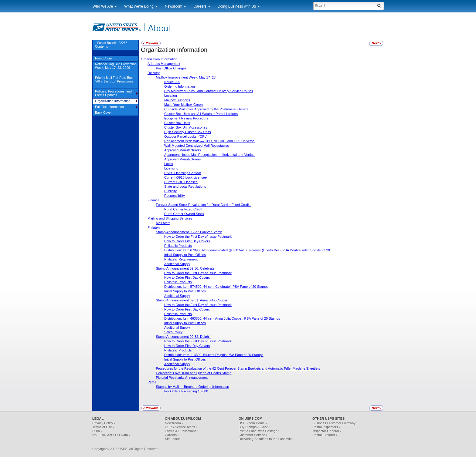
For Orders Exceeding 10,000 (186, 391)
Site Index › (173, 439)
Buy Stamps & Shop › (255, 427)
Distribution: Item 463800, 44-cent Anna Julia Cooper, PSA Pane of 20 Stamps (222, 318)
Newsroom (173, 6)
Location (171, 96)
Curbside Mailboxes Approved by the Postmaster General (207, 109)
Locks (169, 164)
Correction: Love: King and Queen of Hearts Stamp (194, 373)
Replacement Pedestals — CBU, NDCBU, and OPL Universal (210, 141)
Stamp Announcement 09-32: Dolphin (184, 337)
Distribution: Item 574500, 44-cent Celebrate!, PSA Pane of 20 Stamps (216, 287)
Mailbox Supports (177, 100)
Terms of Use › (103, 427)
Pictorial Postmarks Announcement (182, 378)
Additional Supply (177, 264)
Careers (200, 6)
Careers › (172, 435)
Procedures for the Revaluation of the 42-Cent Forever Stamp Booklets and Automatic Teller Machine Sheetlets (238, 368)
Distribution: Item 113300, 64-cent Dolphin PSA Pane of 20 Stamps (214, 355)
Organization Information (159, 59)
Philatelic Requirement (181, 259)
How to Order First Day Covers (187, 241)
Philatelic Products (178, 246)
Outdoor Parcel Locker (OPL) (186, 136)
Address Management (164, 64)
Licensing (171, 168)
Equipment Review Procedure (186, 118)
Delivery (154, 73)
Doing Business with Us (237, 6)
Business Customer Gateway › (335, 423)
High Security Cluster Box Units (187, 132)
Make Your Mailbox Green (184, 105)
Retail (152, 382)
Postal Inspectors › (326, 427)
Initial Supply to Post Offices (185, 255)
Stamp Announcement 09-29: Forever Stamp (189, 232)
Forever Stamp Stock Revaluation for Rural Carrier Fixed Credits (204, 205)
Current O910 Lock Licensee (185, 177)
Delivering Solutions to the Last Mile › (266, 439)
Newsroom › (174, 423)
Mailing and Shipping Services (170, 218)
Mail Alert (163, 223)
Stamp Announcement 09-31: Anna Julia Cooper (192, 300)
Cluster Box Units (177, 123)
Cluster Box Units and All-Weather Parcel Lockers (201, 114)
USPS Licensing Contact (182, 173)
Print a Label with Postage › (259, 431)
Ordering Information (180, 86)
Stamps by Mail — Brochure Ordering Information (193, 387)
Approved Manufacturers (182, 150)
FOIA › (97, 431)
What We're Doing (139, 6)
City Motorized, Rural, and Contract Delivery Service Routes (209, 91)
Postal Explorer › (325, 435)
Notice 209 (172, 82)
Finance (153, 200)
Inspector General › (327, 431)
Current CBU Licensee (181, 182)
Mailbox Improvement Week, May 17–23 (186, 77)
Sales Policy (173, 332)
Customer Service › (253, 435)
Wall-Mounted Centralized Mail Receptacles (197, 146)
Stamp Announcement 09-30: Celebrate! (186, 268)
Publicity (170, 191)
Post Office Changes (171, 68)
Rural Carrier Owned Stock (184, 214)
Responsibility (175, 196)
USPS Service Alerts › (181, 427)
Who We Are (103, 6)
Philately (154, 227)
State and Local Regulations (185, 186)
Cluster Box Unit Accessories (186, 127)
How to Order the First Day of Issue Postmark (198, 237)
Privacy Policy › (104, 423)
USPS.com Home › (253, 423)
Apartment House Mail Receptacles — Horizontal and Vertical (210, 155)
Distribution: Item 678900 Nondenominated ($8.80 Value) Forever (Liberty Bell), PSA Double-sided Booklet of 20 (247, 250)
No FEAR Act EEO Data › (111, 435)
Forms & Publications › (182, 431)
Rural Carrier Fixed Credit (183, 209)
